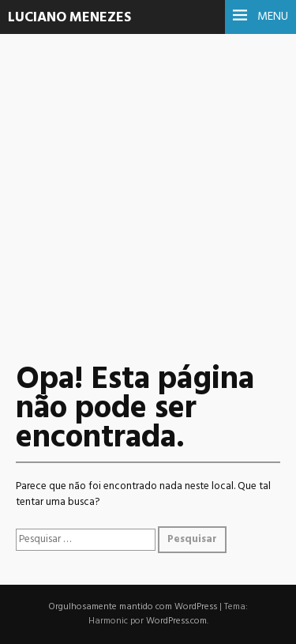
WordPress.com (176, 621)
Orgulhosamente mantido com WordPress (133, 607)
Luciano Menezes (69, 18)
